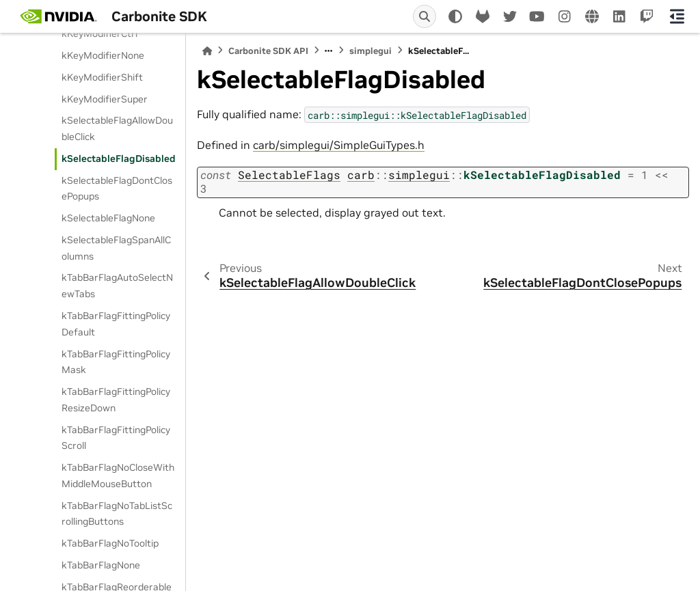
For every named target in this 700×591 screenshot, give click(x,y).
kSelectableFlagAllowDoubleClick (117, 128)
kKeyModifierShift (102, 77)
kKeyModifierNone (103, 55)
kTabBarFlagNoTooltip (110, 543)
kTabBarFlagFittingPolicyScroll (116, 438)
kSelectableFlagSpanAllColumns (116, 248)
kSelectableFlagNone (108, 218)
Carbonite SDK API (268, 51)
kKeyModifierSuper (105, 99)
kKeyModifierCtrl (99, 33)
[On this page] (677, 16)
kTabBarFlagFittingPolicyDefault (116, 324)
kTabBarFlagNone (101, 565)
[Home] (207, 51)
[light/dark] (455, 16)
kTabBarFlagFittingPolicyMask (116, 362)
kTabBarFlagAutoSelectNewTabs (117, 286)
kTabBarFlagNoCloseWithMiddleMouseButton (118, 476)
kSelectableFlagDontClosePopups (117, 189)
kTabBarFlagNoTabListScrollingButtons (117, 514)
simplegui (371, 51)
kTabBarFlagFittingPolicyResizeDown (116, 400)
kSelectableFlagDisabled (119, 159)
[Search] (425, 16)
